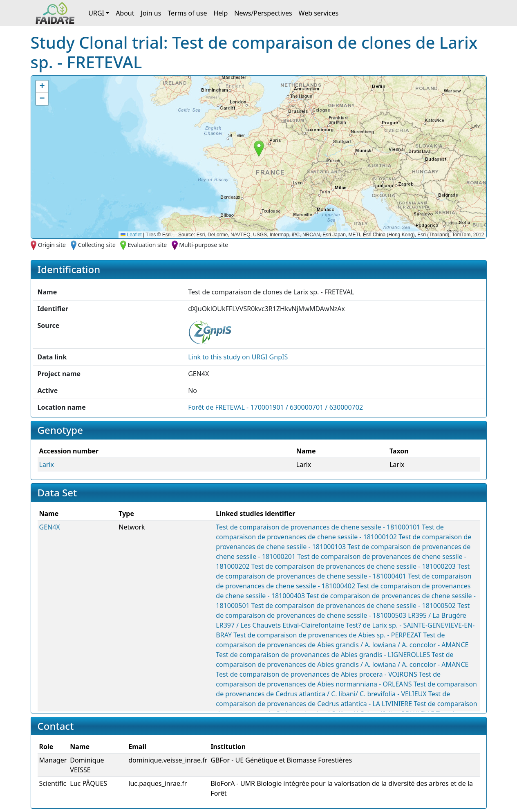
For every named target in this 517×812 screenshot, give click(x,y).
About (125, 13)
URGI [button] (96, 13)
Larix (47, 464)
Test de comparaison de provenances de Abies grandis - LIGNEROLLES (323, 655)
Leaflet (131, 235)
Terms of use (187, 13)
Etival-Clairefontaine (313, 625)
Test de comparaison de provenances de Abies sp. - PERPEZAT (327, 635)
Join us (151, 13)
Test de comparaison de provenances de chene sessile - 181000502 (354, 606)
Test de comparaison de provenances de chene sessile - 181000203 (354, 566)
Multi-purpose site (204, 245)
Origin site (52, 245)
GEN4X (50, 527)
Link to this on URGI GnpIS (238, 357)
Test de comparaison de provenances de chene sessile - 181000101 (318, 527)
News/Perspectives (263, 13)
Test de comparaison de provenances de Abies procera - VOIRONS (316, 674)
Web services (319, 13)
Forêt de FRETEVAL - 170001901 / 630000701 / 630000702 (275, 407)
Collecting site (97, 245)
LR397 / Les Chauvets (248, 625)
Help (220, 13)
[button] (259, 149)
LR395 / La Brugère (437, 615)
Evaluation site (148, 245)
